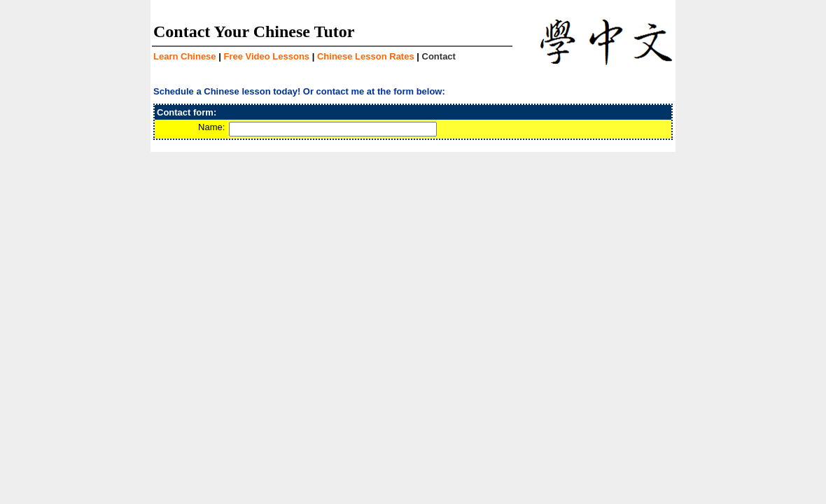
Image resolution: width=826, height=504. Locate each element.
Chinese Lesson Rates (366, 56)
